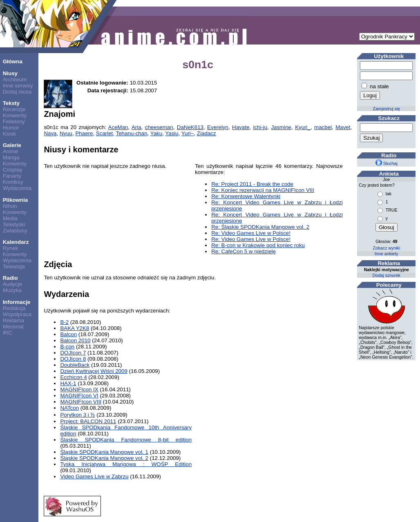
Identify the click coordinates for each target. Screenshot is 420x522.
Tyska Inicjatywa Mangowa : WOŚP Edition (126, 464)
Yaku (156, 133)
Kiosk (10, 134)
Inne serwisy (18, 86)
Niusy (10, 73)
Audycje (12, 284)
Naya (50, 133)
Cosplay (13, 170)
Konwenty (15, 115)
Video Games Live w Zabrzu (94, 476)
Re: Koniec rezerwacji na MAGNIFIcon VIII (263, 190)
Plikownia (15, 200)
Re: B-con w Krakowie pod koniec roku (258, 245)
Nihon (10, 206)
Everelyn (218, 127)
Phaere (84, 133)
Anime (11, 151)
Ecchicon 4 (73, 377)
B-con (67, 347)
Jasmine (281, 127)
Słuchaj (386, 163)
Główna (13, 61)
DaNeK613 (190, 127)
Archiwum (15, 79)
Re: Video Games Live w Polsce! (251, 233)
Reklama (14, 320)
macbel (323, 127)
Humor (11, 128)
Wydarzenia (17, 188)
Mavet (343, 127)
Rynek (11, 248)
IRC (8, 333)
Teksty (11, 103)
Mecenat (13, 327)
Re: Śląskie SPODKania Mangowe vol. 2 (260, 227)
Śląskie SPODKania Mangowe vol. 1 (104, 452)
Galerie (12, 145)
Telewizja (14, 267)
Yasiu (172, 133)
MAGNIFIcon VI (79, 396)
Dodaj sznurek (386, 275)
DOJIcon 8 (73, 359)
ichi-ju (260, 127)
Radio (10, 278)
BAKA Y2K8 (75, 328)
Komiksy (13, 182)
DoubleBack (75, 365)
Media (10, 218)
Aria (136, 127)
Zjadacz (207, 133)
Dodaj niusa (17, 92)
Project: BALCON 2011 (88, 421)
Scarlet (104, 133)
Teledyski (14, 224)
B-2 (64, 322)
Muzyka (12, 290)
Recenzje (14, 109)
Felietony (14, 122)
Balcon (68, 334)
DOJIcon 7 (73, 353)
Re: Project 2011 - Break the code (252, 184)
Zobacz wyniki (386, 248)
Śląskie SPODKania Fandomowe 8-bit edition (126, 440)
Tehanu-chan (132, 133)
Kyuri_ (303, 127)
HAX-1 (68, 383)
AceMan (118, 127)
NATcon (69, 408)
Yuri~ (188, 133)
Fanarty (12, 176)
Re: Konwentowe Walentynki (246, 196)
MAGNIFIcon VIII (81, 402)
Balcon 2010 (75, 340)
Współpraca (17, 314)
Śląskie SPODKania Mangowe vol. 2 (104, 458)
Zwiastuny (15, 231)
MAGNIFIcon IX (79, 389)
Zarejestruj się (386, 109)
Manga (11, 157)
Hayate (241, 127)
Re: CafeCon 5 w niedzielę (244, 251)
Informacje (17, 302)
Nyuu (66, 133)
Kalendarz (16, 242)
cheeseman (159, 127)
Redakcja (14, 308)
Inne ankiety (386, 254)
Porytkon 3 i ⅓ (77, 415)
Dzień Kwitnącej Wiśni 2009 (94, 371)
